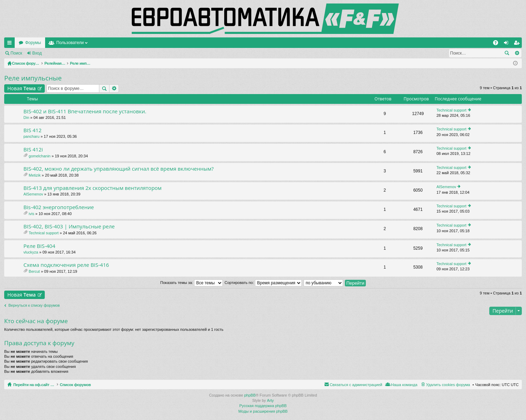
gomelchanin (40, 156)
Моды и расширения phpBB (263, 411)
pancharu (31, 136)
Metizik (35, 175)
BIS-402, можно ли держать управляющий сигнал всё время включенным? (119, 169)
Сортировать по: (263, 283)
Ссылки (11, 44)
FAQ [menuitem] (498, 44)
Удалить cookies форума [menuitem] (448, 385)
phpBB (250, 395)
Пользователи (137, 43)
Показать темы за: (191, 283)
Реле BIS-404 (39, 246)
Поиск (16, 53)
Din (26, 118)
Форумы (101, 43)
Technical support (452, 110)
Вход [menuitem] (508, 44)
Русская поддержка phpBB (263, 406)
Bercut (34, 271)
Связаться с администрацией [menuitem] (356, 385)
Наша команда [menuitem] (404, 385)
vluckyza (31, 252)
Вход (37, 53)
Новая (22, 88)
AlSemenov (33, 194)
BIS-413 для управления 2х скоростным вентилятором (93, 188)
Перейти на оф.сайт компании (48, 43)
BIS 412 (33, 130)
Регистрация (64, 53)
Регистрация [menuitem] (518, 44)
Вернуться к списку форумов (34, 305)
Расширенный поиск (517, 53)
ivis (31, 214)
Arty (270, 400)
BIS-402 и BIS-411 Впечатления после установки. (85, 111)
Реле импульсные (33, 78)
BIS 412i (33, 150)
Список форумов (92, 385)
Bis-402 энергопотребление (59, 207)
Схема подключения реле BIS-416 (66, 265)
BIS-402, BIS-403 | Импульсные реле (69, 226)
